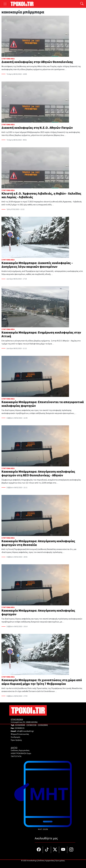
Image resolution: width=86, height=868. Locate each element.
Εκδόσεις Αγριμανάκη (20, 750)
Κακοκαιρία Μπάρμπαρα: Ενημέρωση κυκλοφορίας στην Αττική (41, 334)
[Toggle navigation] (5, 4)
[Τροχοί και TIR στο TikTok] (47, 850)
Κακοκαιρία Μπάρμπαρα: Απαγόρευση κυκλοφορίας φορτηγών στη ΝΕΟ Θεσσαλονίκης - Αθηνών (38, 473)
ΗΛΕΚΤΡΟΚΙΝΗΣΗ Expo (21, 753)
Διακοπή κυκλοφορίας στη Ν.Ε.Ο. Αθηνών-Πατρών (37, 128)
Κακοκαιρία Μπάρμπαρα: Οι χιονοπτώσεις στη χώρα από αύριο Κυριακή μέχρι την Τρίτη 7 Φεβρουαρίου (42, 682)
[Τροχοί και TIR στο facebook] (39, 850)
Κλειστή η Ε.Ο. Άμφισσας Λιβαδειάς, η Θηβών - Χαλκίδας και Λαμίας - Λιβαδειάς (41, 195)
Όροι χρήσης (60, 861)
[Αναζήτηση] (82, 4)
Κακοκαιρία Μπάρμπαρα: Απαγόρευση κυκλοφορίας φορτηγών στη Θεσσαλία (38, 543)
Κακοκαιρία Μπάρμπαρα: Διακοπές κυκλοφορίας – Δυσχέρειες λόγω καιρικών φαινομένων (37, 265)
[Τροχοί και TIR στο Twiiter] (55, 850)
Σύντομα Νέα (8, 59)
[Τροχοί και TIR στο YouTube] (63, 850)
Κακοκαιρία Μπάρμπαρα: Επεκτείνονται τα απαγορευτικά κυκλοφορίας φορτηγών (43, 404)
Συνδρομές (15, 737)
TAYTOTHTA (16, 756)
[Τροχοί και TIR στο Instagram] (71, 850)
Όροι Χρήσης (16, 740)
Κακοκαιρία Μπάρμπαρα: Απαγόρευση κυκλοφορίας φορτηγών (38, 612)
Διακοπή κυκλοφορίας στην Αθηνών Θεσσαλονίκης (37, 62)
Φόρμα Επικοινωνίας (20, 734)
